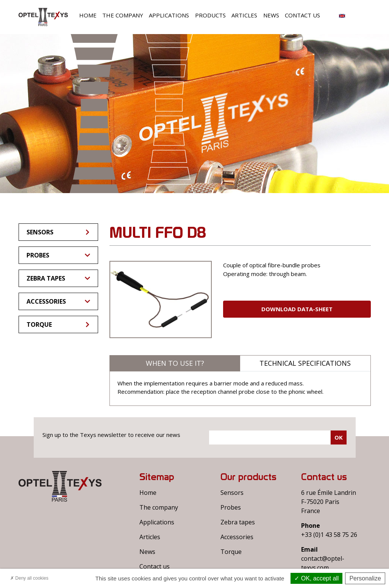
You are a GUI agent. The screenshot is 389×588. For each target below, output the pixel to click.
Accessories (58, 301)
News (271, 15)
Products (210, 15)
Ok (339, 437)
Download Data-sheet (297, 309)
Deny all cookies (29, 578)
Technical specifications (305, 363)
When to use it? (175, 363)
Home (88, 15)
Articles (244, 15)
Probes (58, 255)
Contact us (302, 15)
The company (123, 15)
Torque (59, 324)
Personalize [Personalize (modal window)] (365, 578)
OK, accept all (316, 578)
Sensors (59, 232)
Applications (169, 15)
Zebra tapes (58, 278)
